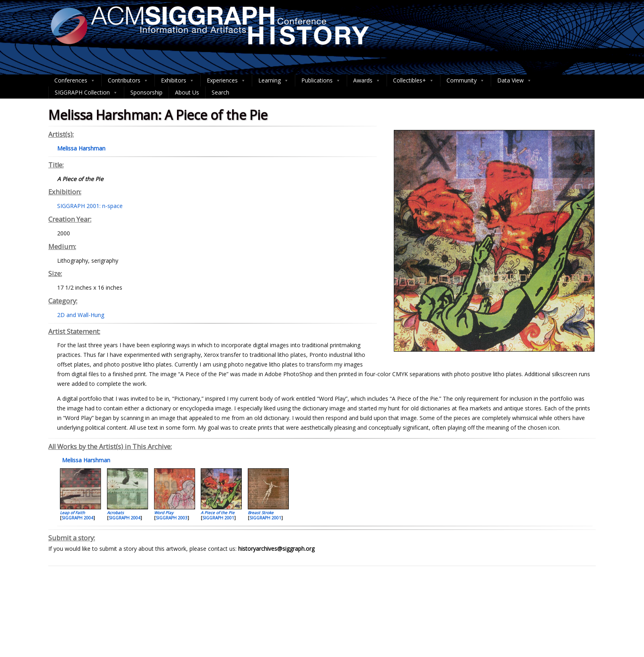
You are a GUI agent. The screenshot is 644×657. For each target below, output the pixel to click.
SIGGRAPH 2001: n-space (90, 206)
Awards (367, 80)
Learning (274, 80)
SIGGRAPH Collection (86, 93)
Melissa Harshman (85, 460)
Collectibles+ (414, 80)
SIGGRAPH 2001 (218, 518)
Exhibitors (178, 80)
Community (466, 80)
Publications (321, 80)
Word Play (164, 513)
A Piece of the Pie (218, 513)
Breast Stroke (261, 513)
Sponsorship (146, 92)
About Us (187, 92)
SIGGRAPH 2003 (172, 518)
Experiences (226, 80)
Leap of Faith (72, 513)
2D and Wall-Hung (81, 315)
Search (220, 92)
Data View (514, 80)
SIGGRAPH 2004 (77, 518)
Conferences (75, 80)
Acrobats (115, 513)
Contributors (128, 80)
